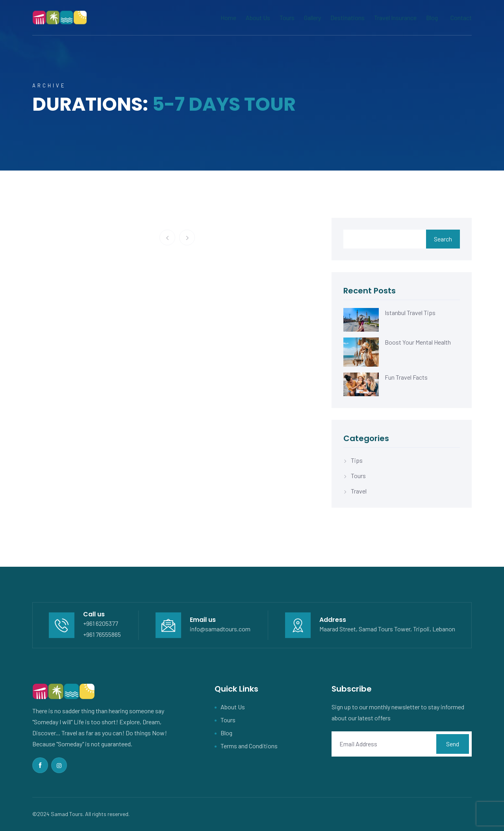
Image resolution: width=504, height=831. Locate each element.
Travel (359, 491)
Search (443, 239)
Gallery (312, 18)
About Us (258, 18)
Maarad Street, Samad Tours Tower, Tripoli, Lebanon (387, 629)
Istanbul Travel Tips (410, 313)
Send (453, 744)
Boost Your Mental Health (418, 342)
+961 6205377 (101, 623)
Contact (461, 18)
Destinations (347, 18)
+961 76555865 (102, 634)
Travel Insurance (395, 18)
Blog (432, 18)
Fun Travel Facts (406, 377)
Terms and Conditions (249, 746)
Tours (287, 18)
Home (228, 18)
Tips (357, 460)
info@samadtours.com (220, 629)
